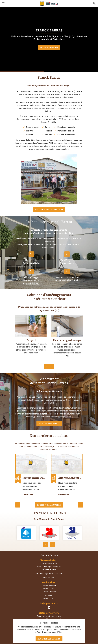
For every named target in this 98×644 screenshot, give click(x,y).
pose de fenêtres (28, 140)
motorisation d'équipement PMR (39, 143)
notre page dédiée (55, 632)
